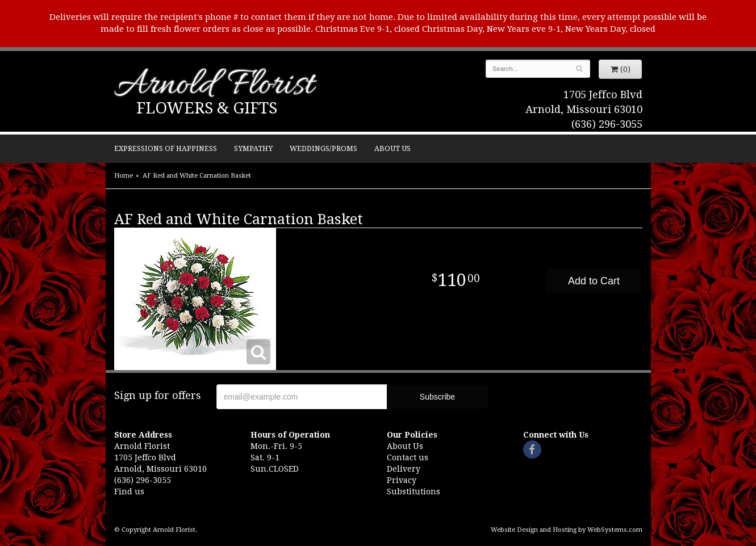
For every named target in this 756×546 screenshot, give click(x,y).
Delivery (404, 469)
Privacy (402, 480)
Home (124, 176)
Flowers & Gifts (207, 108)
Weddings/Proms (323, 148)
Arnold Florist (214, 86)
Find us (129, 492)
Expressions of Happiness (166, 148)
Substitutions (413, 492)
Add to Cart (594, 281)
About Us (392, 148)
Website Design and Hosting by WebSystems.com (567, 530)
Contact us (408, 457)
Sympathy (253, 148)
